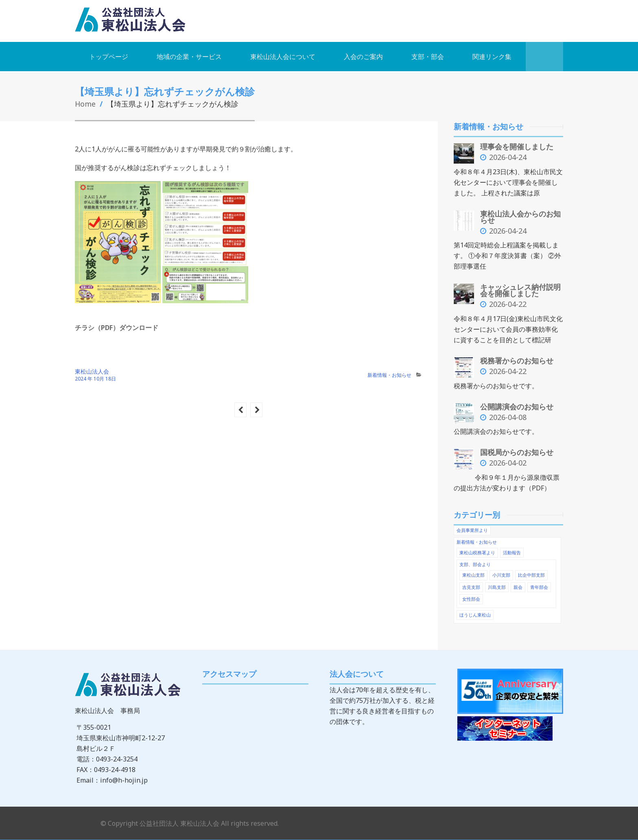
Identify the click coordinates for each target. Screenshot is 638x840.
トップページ (109, 56)
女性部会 (471, 596)
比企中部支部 (531, 572)
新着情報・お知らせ (389, 375)
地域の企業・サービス (189, 56)
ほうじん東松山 (475, 611)
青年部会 (539, 584)
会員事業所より (472, 528)
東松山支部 (473, 572)
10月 (99, 378)
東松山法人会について (283, 56)
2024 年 (84, 378)
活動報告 (512, 550)
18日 (111, 378)
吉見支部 (471, 584)
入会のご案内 (363, 56)
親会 (518, 584)
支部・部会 (428, 56)
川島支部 (497, 584)
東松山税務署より (477, 550)
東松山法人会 (92, 371)
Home (85, 103)
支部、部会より (475, 562)
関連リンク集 (492, 56)
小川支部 (501, 572)
